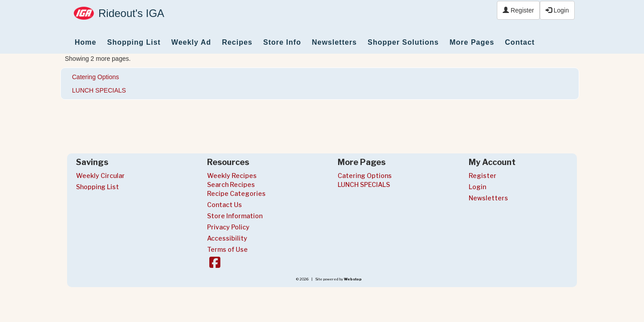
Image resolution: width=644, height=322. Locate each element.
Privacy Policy (228, 227)
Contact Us (225, 205)
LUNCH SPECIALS (99, 90)
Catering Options (95, 77)
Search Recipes (231, 184)
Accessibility (227, 238)
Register (518, 10)
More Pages (472, 42)
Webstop (353, 279)
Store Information (235, 216)
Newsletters (334, 42)
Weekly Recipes (232, 176)
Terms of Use (227, 249)
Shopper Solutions (403, 42)
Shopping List (134, 42)
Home (85, 42)
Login (557, 10)
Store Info (282, 42)
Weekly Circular (100, 176)
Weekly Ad (191, 42)
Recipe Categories (236, 193)
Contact (520, 42)
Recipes (237, 42)
